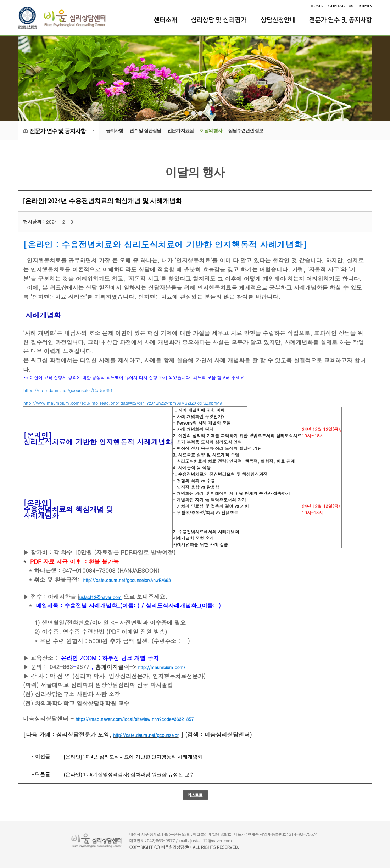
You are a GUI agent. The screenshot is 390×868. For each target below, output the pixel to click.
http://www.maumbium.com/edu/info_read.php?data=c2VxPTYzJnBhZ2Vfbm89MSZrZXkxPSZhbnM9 (123, 403)
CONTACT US (341, 6)
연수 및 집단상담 (145, 131)
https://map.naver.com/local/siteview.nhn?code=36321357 (135, 719)
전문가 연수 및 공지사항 (58, 131)
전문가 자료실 (180, 131)
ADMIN (366, 6)
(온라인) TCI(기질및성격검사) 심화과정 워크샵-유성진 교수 (129, 775)
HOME (317, 6)
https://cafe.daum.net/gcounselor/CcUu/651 (68, 390)
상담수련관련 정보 (246, 131)
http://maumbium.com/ (161, 667)
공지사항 (115, 131)
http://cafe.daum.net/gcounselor (146, 735)
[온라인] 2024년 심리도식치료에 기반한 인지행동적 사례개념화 (133, 757)
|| (135, 390)
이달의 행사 (211, 131)
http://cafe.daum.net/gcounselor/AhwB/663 (127, 580)
